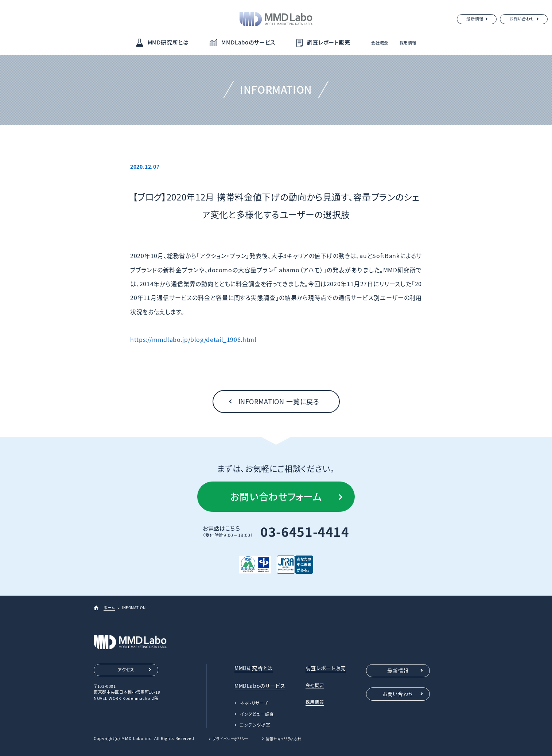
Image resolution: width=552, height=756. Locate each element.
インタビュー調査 (257, 714)
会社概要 (380, 43)
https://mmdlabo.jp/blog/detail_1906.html (193, 339)
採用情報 (408, 43)
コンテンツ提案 (255, 725)
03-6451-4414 (305, 531)
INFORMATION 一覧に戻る (279, 402)
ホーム (109, 607)
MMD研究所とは (168, 42)
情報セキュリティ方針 (283, 739)
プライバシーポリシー (230, 739)
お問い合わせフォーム (276, 496)
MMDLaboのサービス (248, 42)
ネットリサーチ (254, 703)
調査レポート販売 (329, 42)
